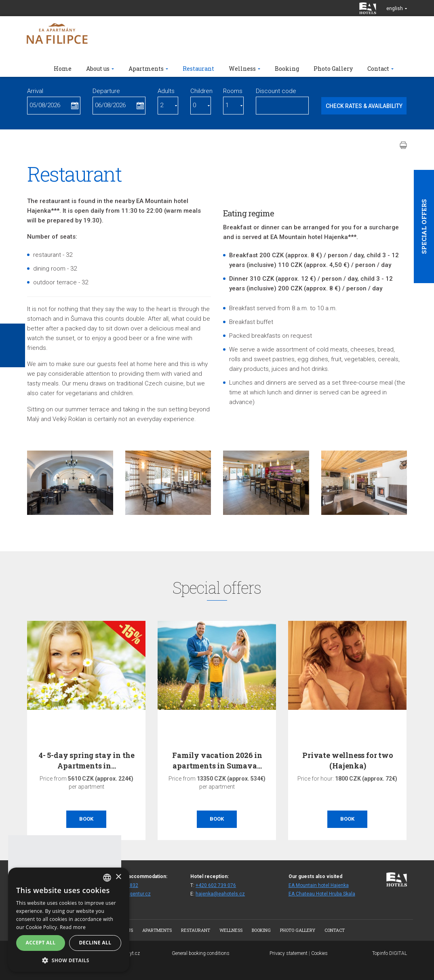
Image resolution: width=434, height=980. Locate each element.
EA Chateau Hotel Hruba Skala (322, 894)
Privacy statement (289, 953)
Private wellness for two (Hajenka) (348, 760)
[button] (69, 960)
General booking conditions (201, 953)
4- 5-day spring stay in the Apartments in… (87, 760)
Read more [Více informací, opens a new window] (73, 927)
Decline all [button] (95, 943)
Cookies (319, 953)
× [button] (118, 877)
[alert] (69, 920)
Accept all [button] (41, 943)
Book (86, 819)
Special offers (424, 226)
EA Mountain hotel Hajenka (319, 885)
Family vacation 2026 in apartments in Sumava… (217, 760)
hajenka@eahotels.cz (220, 894)
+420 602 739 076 (216, 885)
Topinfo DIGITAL (390, 953)
